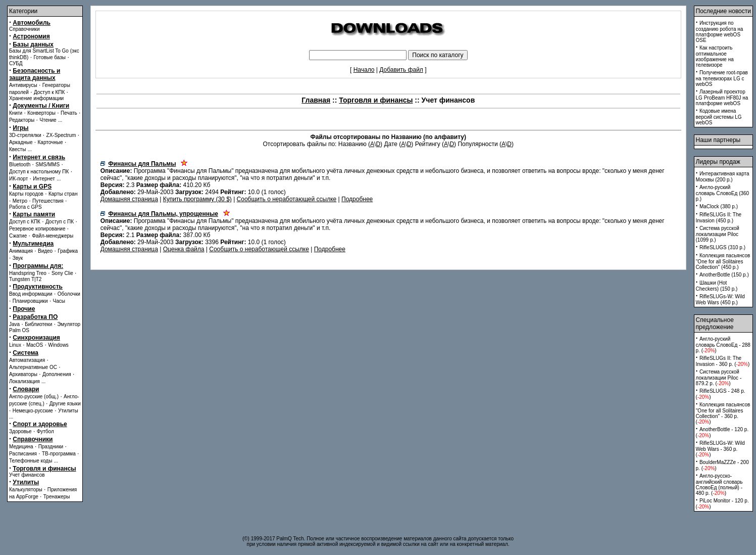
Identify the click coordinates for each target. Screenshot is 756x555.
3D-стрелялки (25, 135)
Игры (20, 128)
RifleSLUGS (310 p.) (722, 247)
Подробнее (357, 199)
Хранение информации (36, 98)
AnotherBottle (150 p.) (724, 275)
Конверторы (41, 113)
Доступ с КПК (25, 222)
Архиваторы (23, 374)
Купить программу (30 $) (197, 199)
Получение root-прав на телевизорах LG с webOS (722, 78)
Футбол (45, 431)
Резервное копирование (37, 229)
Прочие (24, 309)
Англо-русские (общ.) (34, 397)
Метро (20, 201)
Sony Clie (62, 273)
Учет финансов (27, 475)
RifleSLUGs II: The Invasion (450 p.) (719, 218)
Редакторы (22, 120)
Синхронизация (36, 338)
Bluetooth (20, 165)
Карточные (51, 142)
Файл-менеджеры (53, 236)
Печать (69, 113)
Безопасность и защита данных (35, 74)
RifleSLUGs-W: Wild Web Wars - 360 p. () (720, 449)
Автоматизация (27, 360)
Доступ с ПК (60, 222)
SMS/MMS (47, 165)
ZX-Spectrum (61, 135)
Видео (45, 251)
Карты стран (63, 194)
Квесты (17, 149)
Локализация (24, 381)
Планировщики (30, 301)
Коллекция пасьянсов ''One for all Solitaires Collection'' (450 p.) (723, 261)
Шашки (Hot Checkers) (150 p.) (717, 286)
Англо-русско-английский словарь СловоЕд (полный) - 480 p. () (719, 484)
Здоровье (20, 431)
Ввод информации (31, 294)
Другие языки (65, 404)
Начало (364, 70)
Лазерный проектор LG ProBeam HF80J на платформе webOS (722, 98)
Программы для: (38, 266)
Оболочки (69, 294)
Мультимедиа (33, 244)
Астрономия (31, 36)
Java (14, 324)
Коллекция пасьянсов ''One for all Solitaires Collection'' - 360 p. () (723, 413)
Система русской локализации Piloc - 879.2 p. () (719, 378)
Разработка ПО (35, 317)
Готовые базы (49, 57)
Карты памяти (34, 214)
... (60, 120)
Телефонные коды (31, 461)
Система (26, 353)
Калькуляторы (26, 490)
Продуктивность (38, 287)
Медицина (21, 447)
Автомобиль (32, 23)
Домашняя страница (129, 199)
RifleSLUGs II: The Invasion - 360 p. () (723, 361)
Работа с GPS (26, 207)
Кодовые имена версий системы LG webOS (719, 117)
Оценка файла (184, 249)
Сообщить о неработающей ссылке (287, 199)
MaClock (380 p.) (719, 206)
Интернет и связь (39, 157)
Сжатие (18, 236)
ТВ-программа (59, 454)
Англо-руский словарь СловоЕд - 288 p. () (723, 345)
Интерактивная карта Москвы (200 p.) (723, 177)
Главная (316, 100)
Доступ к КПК (49, 92)
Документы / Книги (41, 106)
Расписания (23, 454)
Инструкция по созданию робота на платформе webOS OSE (720, 32)
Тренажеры (57, 497)
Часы (59, 301)
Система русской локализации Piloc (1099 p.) (718, 234)
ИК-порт (18, 179)
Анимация (21, 251)
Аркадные (21, 142)
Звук (18, 258)
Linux (15, 345)
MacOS (35, 345)
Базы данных (33, 44)
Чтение (48, 120)
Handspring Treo (28, 273)
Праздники (51, 447)
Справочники (24, 29)
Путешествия (48, 201)
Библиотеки (38, 324)
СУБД (16, 63)
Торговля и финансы (44, 469)
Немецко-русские (33, 411)
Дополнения (57, 374)
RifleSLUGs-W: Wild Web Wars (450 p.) (720, 299)
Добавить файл (401, 70)
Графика (68, 251)
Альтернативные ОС (33, 367)
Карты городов (26, 194)
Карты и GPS (32, 187)
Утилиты (68, 411)
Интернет (44, 179)
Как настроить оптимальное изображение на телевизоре (715, 56)
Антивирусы (23, 85)
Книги (16, 113)
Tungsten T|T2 (25, 279)
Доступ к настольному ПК (39, 172)
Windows (58, 345)
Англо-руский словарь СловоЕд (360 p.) (723, 193)
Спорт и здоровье (40, 424)
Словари (26, 389)
